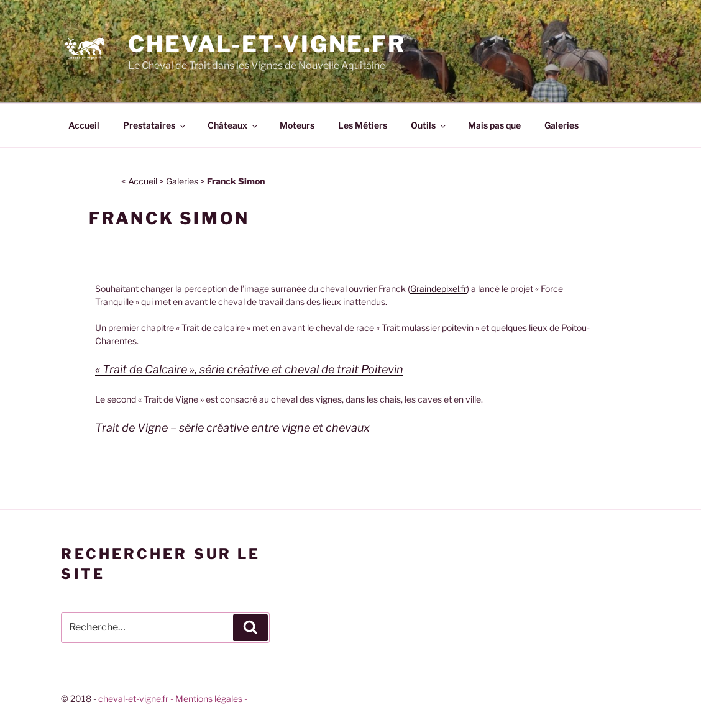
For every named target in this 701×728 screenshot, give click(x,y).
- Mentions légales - (209, 698)
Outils (429, 125)
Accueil (84, 125)
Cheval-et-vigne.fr (267, 44)
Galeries (561, 125)
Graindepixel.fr (438, 289)
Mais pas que (494, 125)
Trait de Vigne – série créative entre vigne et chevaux (232, 428)
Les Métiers (363, 125)
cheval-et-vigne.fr (133, 698)
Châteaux (233, 125)
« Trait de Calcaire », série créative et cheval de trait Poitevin (249, 369)
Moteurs (297, 125)
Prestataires (155, 125)
